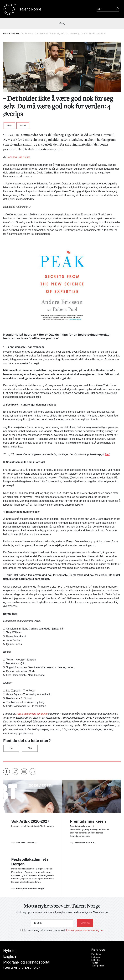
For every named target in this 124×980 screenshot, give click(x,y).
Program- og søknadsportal (27, 962)
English (10, 956)
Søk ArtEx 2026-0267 (22, 968)
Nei (30, 748)
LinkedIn (96, 960)
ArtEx (9, 126)
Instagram (96, 957)
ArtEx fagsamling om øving (32, 714)
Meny (62, 23)
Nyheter (16, 33)
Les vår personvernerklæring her (85, 930)
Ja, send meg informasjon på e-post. (45, 930)
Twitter (95, 963)
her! (107, 454)
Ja (11, 748)
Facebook (96, 954)
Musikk (23, 126)
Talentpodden (98, 966)
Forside (7, 33)
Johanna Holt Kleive (18, 157)
